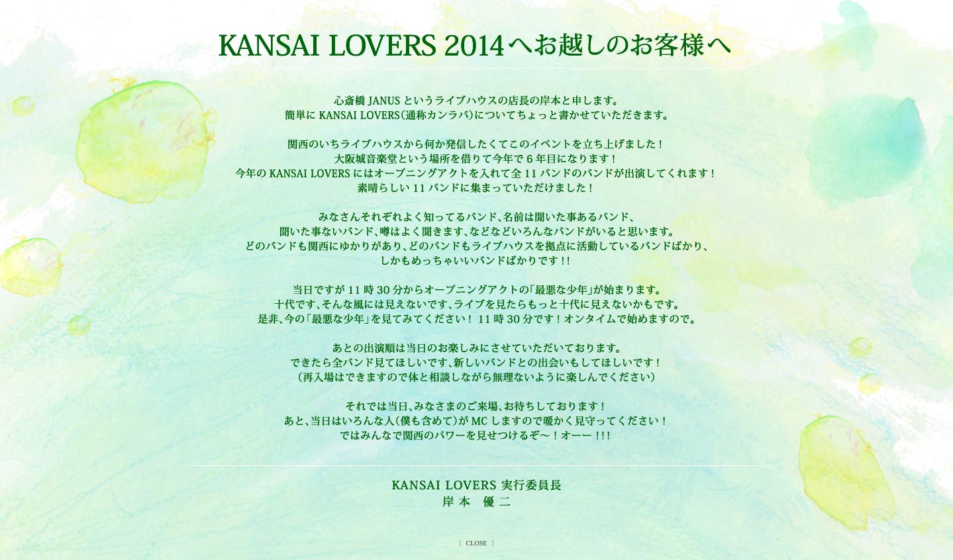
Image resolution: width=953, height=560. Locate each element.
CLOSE (476, 543)
